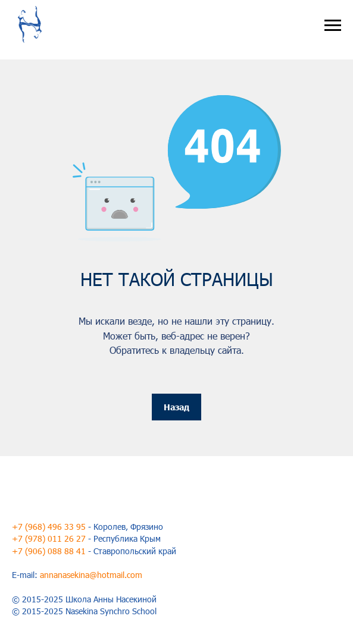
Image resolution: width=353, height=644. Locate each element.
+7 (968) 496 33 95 (49, 527)
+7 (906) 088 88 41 (49, 551)
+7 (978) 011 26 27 (49, 538)
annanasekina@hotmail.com (91, 575)
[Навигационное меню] (333, 26)
